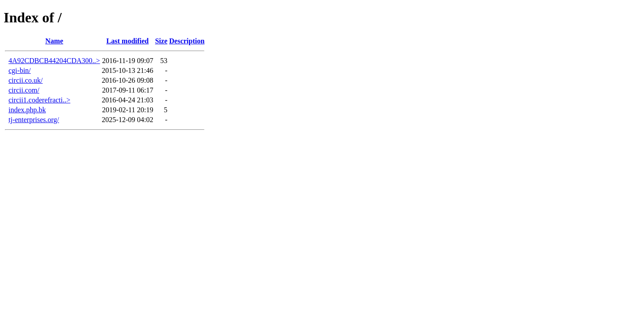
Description (187, 41)
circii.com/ (24, 90)
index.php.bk (27, 110)
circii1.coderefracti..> (39, 100)
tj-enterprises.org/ (34, 120)
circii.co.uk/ (25, 80)
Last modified (128, 41)
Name (54, 41)
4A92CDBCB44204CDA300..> (54, 61)
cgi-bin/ (20, 70)
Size (161, 41)
